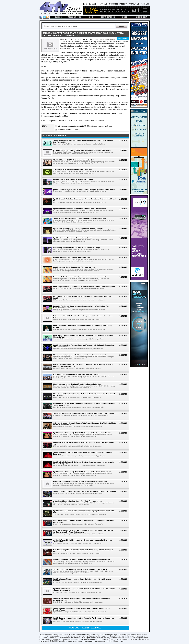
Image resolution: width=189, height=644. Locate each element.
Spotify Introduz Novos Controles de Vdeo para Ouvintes (74, 267)
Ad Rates (145, 4)
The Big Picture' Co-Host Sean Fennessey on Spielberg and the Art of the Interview (84, 413)
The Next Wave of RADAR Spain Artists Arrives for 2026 (74, 160)
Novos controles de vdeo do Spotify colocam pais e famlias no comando (80, 277)
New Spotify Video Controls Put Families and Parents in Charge (77, 248)
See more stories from (69, 130)
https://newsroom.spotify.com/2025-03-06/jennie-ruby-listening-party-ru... (85, 126)
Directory (123, 4)
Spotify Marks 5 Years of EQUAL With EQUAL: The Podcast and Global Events (82, 472)
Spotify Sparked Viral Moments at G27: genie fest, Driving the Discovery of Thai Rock (85, 491)
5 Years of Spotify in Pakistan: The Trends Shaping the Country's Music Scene (82, 150)
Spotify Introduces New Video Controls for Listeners (73, 238)
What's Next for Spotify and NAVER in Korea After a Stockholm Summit (80, 355)
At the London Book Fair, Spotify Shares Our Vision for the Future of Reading (82, 560)
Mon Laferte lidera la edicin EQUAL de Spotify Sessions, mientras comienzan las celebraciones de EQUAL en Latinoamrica (83, 531)
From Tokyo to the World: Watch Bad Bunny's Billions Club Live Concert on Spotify (84, 287)
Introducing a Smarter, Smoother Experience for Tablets (74, 179)
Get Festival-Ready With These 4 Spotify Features (72, 257)
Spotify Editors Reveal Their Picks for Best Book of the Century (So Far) (80, 218)
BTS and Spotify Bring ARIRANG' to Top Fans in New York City (76, 374)
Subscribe (113, 4)
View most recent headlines (85, 628)
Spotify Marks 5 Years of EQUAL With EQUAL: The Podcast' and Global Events (82, 433)
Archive (104, 4)
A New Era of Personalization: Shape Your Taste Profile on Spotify (78, 501)
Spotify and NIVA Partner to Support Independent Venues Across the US (80, 209)
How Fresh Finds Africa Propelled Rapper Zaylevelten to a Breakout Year (80, 482)
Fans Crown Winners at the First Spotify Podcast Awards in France (78, 228)
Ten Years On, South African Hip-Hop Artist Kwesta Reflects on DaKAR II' (80, 569)
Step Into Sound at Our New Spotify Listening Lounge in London (77, 384)
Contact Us (134, 4)
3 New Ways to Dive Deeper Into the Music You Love (73, 170)
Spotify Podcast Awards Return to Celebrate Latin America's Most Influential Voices (84, 189)
